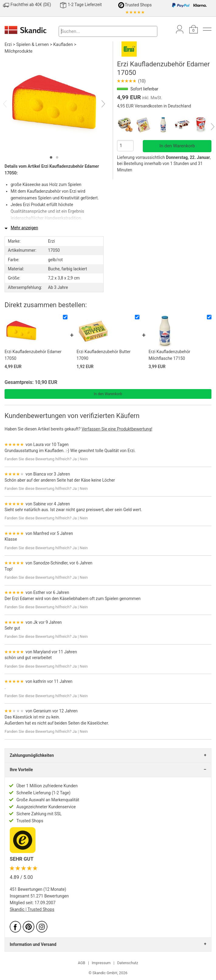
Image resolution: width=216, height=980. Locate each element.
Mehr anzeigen (24, 228)
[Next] (98, 104)
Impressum (101, 963)
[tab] (51, 157)
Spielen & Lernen (33, 45)
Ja (74, 459)
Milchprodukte (19, 51)
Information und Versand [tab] (33, 944)
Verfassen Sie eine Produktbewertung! (117, 429)
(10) (131, 81)
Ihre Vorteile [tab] (21, 770)
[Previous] (10, 104)
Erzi (8, 45)
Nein (84, 459)
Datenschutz (128, 963)
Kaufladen (63, 45)
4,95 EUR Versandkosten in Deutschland (154, 106)
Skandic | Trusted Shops (32, 909)
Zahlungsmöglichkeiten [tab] (32, 755)
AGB (81, 963)
